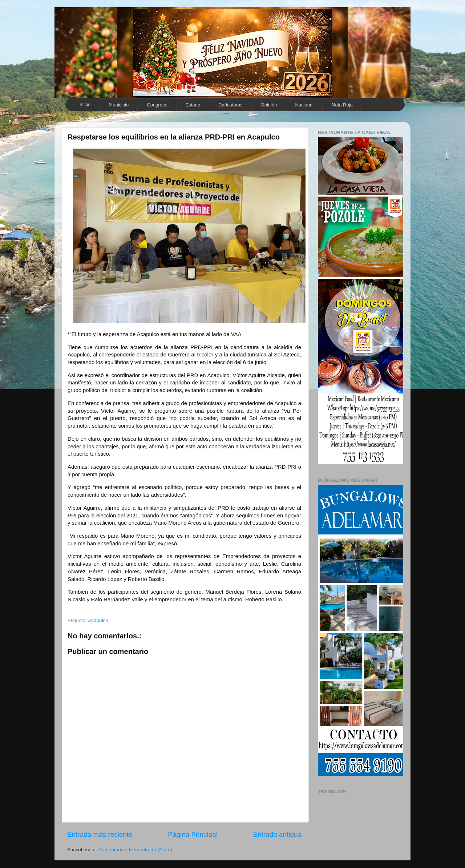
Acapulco (98, 620)
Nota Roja (342, 105)
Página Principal (193, 834)
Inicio (85, 104)
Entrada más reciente (100, 834)
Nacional (304, 105)
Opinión (269, 105)
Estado (193, 105)
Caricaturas (230, 105)
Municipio (119, 105)
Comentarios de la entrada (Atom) (135, 850)
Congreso (157, 105)
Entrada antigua (277, 834)
